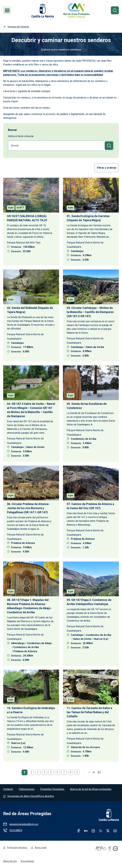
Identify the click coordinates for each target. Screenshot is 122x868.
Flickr (86, 831)
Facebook (79, 831)
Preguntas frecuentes (52, 789)
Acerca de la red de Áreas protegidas (91, 789)
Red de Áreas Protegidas (27, 814)
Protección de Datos (17, 848)
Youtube (115, 831)
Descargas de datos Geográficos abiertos (31, 796)
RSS (101, 831)
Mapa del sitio (10, 861)
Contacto (8, 789)
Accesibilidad (27, 861)
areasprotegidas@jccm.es (24, 824)
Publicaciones (27, 789)
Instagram (93, 831)
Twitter (108, 831)
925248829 (16, 830)
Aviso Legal (41, 848)
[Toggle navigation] (7, 10)
